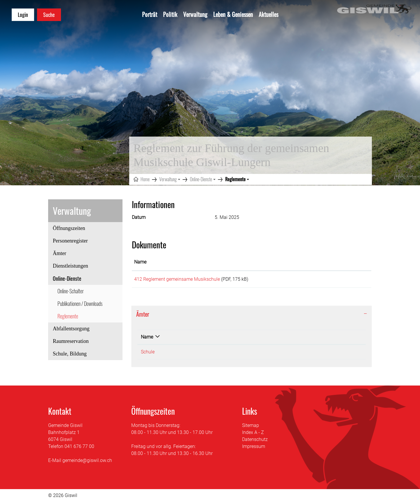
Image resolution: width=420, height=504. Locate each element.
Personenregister (70, 241)
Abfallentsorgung (71, 329)
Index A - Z (253, 434)
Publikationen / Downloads (80, 304)
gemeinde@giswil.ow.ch (87, 462)
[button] (170, 179)
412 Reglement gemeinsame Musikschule (177, 279)
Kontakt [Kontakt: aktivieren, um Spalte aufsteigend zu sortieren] (259, 339)
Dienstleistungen (70, 266)
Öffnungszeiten (69, 228)
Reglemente (73, 317)
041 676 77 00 (79, 448)
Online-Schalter (71, 291)
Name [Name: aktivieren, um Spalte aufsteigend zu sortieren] (140, 262)
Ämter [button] (143, 316)
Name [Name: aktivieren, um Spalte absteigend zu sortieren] (147, 339)
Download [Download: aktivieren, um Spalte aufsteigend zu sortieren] (338, 262)
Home (145, 179)
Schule (148, 354)
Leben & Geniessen (233, 14)
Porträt (150, 14)
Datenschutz (255, 441)
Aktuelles (268, 14)
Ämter (60, 253)
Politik (170, 14)
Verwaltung (195, 14)
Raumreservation (71, 341)
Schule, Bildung (70, 354)
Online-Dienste (67, 278)
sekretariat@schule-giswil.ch (281, 354)
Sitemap (251, 427)
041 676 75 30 (200, 354)
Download (348, 280)
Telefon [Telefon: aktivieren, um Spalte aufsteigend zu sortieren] (192, 339)
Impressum (254, 448)
